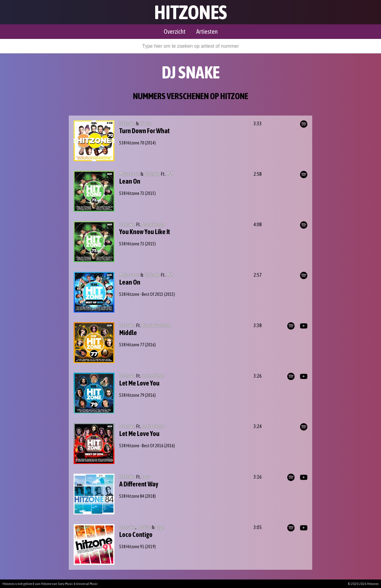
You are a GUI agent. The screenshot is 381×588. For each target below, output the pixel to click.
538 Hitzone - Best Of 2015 (141, 294)
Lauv (146, 477)
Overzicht (175, 31)
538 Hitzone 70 (132, 143)
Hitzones (191, 12)
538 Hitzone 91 (132, 547)
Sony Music (65, 584)
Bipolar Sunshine (156, 325)
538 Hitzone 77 (132, 345)
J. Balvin (144, 527)
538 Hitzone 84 (132, 496)
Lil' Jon (145, 123)
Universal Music (87, 584)
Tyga (160, 527)
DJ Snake (127, 123)
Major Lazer (130, 174)
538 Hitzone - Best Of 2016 (141, 446)
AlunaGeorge (153, 224)
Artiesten (207, 31)
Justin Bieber (153, 376)
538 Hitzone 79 (132, 395)
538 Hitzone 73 (132, 193)
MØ (169, 174)
